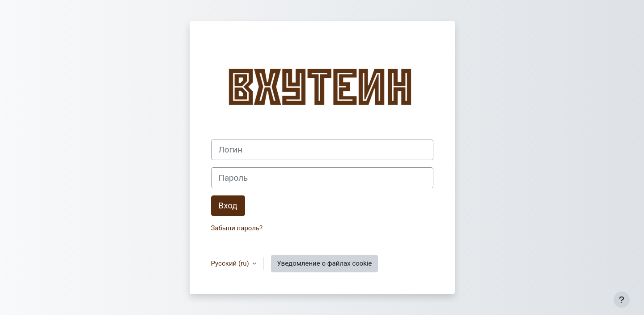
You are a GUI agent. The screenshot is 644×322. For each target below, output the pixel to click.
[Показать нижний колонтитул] (622, 300)
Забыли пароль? (237, 228)
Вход (228, 206)
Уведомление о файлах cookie (324, 263)
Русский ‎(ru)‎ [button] (231, 263)
